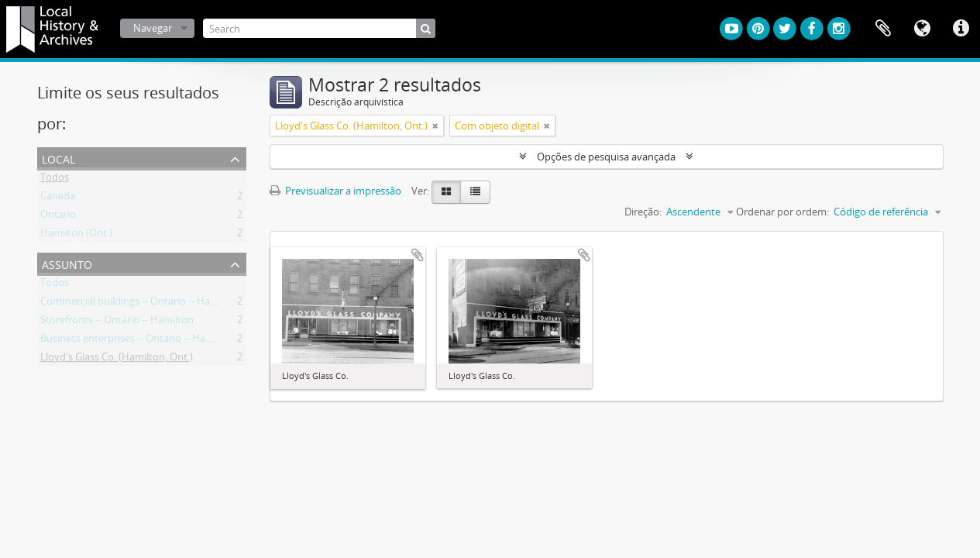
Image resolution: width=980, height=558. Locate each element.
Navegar (153, 28)
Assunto (67, 263)
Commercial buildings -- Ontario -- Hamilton (140, 304)
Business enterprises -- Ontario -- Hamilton (138, 341)
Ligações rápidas (961, 29)
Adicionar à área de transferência (418, 255)
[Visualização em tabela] (475, 192)
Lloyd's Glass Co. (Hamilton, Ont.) (117, 360)
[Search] (319, 28)
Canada (58, 198)
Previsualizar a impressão (335, 191)
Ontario (58, 217)
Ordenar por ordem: (782, 212)
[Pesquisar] (426, 28)
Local (58, 158)
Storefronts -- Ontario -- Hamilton (117, 322)
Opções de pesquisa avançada (606, 157)
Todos (55, 180)
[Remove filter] (435, 126)
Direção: (643, 212)
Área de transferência (883, 29)
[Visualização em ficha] (446, 192)
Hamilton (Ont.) (76, 236)
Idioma (922, 29)
